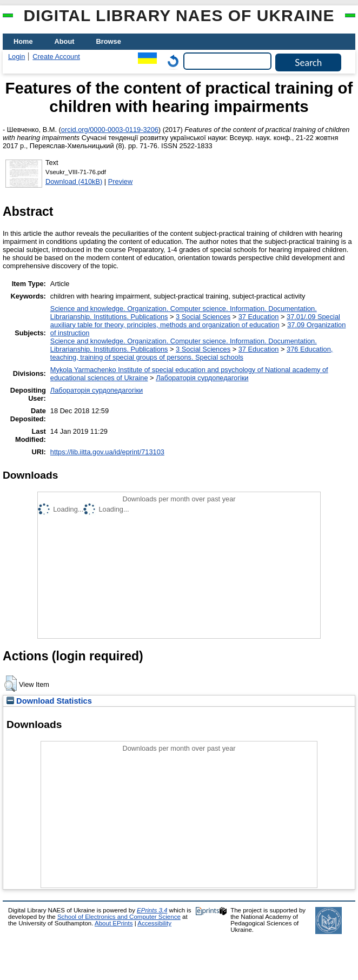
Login (16, 57)
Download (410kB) (74, 181)
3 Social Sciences (203, 317)
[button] (11, 684)
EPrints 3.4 (152, 910)
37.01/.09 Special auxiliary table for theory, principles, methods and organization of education (195, 321)
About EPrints (114, 923)
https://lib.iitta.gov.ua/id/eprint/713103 (107, 452)
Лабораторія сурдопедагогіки (202, 378)
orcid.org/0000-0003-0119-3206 (110, 130)
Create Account (56, 57)
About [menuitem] (65, 41)
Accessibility (154, 923)
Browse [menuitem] (109, 41)
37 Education (259, 317)
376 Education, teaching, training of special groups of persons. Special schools (192, 353)
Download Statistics (49, 701)
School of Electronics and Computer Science (119, 917)
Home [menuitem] (23, 41)
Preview (121, 181)
